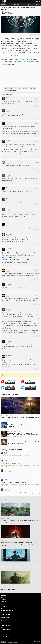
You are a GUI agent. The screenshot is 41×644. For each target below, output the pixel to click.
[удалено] (8, 110)
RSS (2, 608)
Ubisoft (7, 88)
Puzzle (9, 423)
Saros (9, 440)
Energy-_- (8, 188)
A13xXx (7, 98)
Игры (11, 88)
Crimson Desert (5, 518)
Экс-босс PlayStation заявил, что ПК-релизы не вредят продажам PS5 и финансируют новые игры (19, 475)
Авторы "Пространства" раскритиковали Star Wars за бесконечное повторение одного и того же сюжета (20, 485)
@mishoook (5, 191)
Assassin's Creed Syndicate (11, 90)
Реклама (3, 601)
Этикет (3, 605)
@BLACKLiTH (5, 259)
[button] (3, 4)
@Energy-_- (5, 213)
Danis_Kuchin (7, 12)
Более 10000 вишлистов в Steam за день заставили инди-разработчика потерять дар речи (23, 426)
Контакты (4, 603)
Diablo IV (3, 540)
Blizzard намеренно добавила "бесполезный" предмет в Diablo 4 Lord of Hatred (18, 457)
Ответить (37, 98)
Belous (7, 162)
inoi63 (5, 470)
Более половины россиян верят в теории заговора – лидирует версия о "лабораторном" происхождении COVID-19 (20, 466)
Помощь (3, 607)
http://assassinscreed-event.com (23, 61)
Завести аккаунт (6, 617)
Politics (3, 564)
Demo (15, 88)
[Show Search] (30, 1)
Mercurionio (8, 123)
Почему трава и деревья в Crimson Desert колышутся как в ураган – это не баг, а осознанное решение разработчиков (20, 521)
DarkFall (5, 480)
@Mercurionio (5, 273)
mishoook (8, 175)
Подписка (4, 619)
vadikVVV (8, 198)
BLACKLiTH (8, 234)
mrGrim (5, 461)
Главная (3, 600)
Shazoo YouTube (5, 630)
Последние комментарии (12, 450)
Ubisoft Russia (32, 88)
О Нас (3, 598)
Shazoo (3, 628)
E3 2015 (20, 88)
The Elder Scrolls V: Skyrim (15, 431)
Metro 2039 (4, 586)
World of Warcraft (6, 415)
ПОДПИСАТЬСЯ (10, 383)
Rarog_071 (6, 489)
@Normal (4, 130)
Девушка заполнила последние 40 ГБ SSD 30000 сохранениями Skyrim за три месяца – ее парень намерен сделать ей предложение (23, 435)
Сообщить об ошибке (7, 610)
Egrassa (5, 452)
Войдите (7, 375)
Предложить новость (7, 621)
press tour (25, 88)
